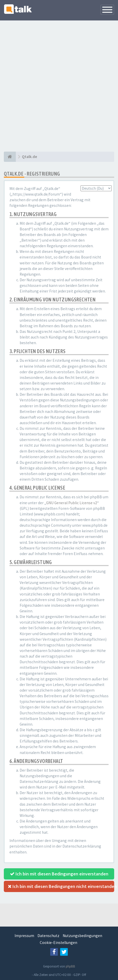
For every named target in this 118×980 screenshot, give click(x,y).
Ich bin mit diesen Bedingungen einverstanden (59, 874)
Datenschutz (48, 936)
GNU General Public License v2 (72, 503)
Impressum (24, 936)
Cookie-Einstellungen (58, 943)
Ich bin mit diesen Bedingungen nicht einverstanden (61, 886)
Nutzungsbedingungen (82, 936)
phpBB (70, 966)
